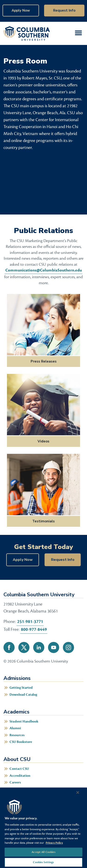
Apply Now (21, 10)
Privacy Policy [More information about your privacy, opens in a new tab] (54, 843)
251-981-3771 (30, 622)
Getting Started (21, 688)
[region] (43, 828)
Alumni (15, 728)
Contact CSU (19, 769)
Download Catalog (23, 695)
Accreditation (20, 776)
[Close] (78, 792)
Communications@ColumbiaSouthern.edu (44, 270)
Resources (17, 735)
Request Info (64, 10)
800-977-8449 (34, 629)
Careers (15, 782)
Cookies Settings (43, 862)
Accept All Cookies (43, 852)
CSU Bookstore (21, 742)
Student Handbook (24, 721)
